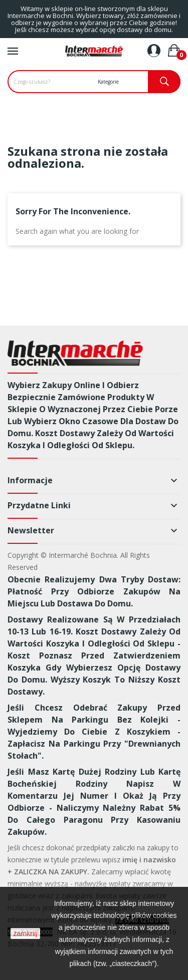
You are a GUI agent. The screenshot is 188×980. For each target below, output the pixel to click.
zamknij (25, 933)
